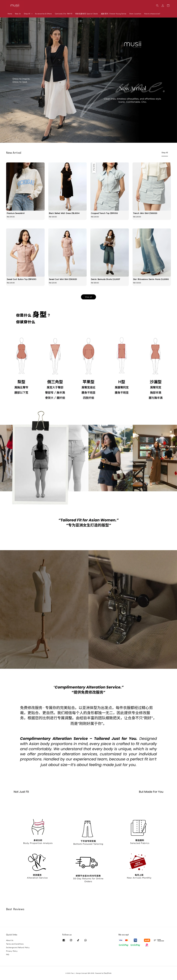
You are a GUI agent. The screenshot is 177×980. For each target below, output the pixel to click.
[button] (157, 6)
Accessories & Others (44, 14)
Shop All (27, 14)
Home (10, 14)
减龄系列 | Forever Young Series (114, 14)
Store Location (135, 14)
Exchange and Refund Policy (18, 947)
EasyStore (108, 973)
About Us (10, 940)
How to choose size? (152, 14)
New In (18, 14)
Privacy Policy (12, 951)
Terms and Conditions (15, 944)
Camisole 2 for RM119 (64, 14)
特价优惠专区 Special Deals (87, 14)
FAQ (8, 954)
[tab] (165, 153)
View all (88, 297)
